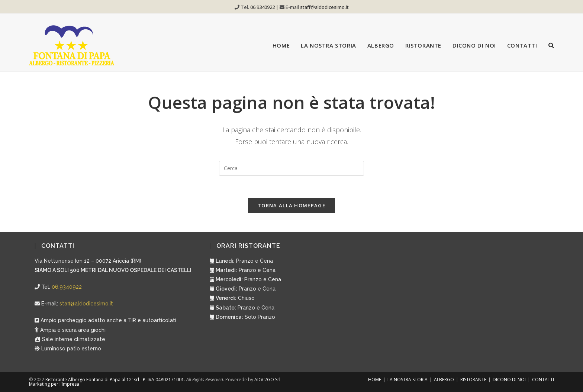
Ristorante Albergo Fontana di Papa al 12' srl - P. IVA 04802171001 (115, 380)
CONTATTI (543, 380)
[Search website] (551, 45)
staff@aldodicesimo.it (324, 7)
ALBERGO (444, 380)
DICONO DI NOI (509, 380)
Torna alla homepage (291, 205)
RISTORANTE (473, 380)
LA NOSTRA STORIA (408, 380)
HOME (375, 380)
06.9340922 (263, 7)
